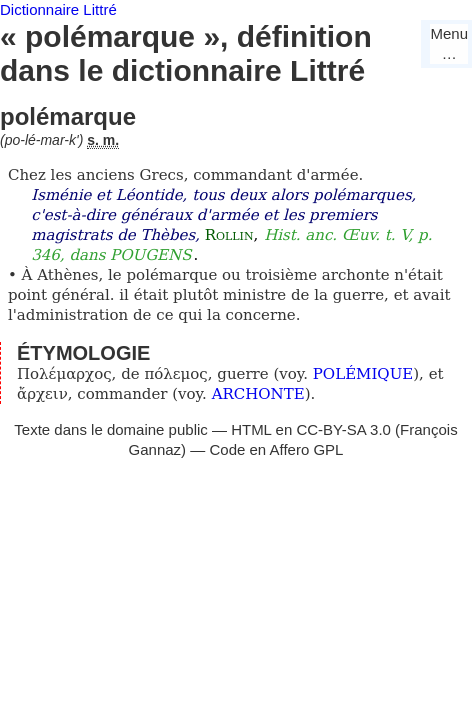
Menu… (449, 43)
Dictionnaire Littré (58, 9)
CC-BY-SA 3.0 (343, 429)
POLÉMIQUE (363, 374)
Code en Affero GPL (276, 449)
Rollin (229, 235)
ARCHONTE (258, 394)
